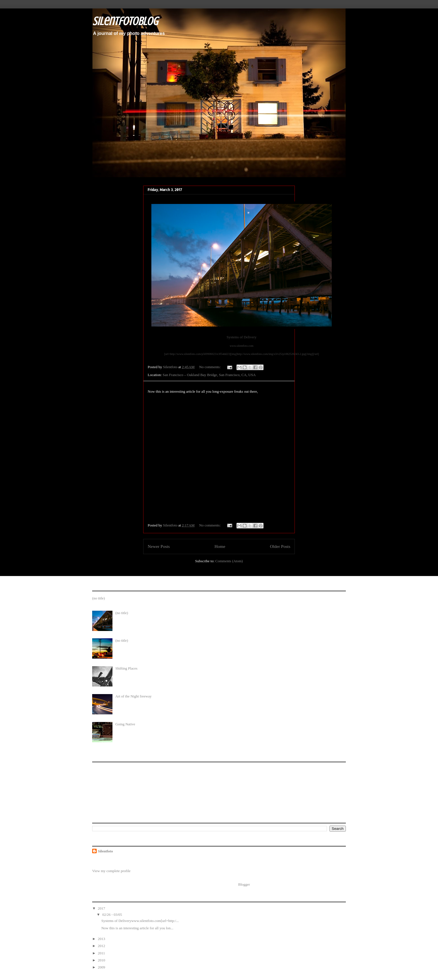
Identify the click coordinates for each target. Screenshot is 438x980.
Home (220, 546)
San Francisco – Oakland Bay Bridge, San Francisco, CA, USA (209, 375)
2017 (102, 908)
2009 (102, 967)
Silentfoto (105, 851)
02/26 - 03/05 (113, 915)
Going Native (125, 724)
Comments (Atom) (229, 561)
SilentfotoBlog (125, 21)
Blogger (244, 884)
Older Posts (280, 546)
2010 (102, 960)
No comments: (210, 367)
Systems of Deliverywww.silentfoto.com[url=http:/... (140, 921)
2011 (102, 953)
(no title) (99, 598)
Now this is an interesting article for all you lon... (137, 928)
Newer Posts (159, 546)
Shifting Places (126, 668)
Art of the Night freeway (133, 696)
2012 (102, 946)
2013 (102, 939)
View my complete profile (111, 871)
